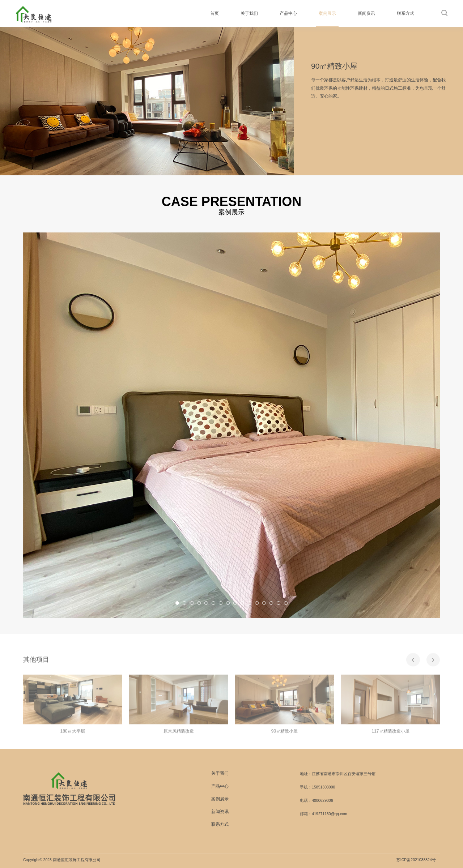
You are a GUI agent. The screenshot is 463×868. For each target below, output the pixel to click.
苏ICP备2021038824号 (416, 860)
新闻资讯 (366, 13)
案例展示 (327, 13)
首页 (214, 13)
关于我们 (249, 13)
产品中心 (288, 13)
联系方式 (405, 13)
